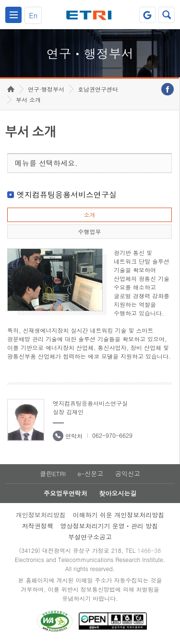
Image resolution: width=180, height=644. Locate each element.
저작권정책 (38, 526)
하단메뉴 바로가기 (0, 0)
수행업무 (89, 231)
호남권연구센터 (98, 89)
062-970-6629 (112, 435)
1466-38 (149, 550)
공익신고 (128, 474)
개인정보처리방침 (41, 515)
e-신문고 (90, 474)
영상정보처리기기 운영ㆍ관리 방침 (109, 526)
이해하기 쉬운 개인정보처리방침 (119, 515)
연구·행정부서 (46, 89)
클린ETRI (53, 474)
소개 (89, 215)
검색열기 (167, 15)
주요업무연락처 (66, 493)
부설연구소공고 (90, 537)
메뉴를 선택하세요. (46, 163)
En (33, 15)
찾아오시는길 (118, 493)
